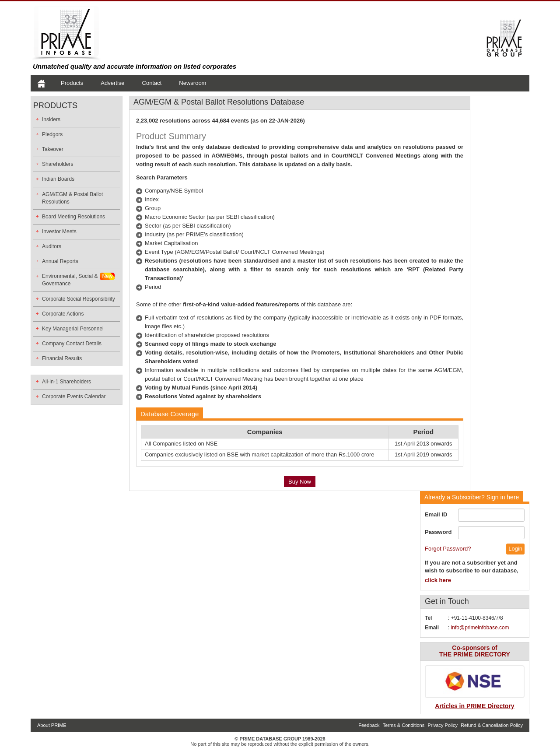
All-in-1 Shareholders (66, 382)
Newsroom (192, 83)
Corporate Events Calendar (74, 397)
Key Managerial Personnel (73, 329)
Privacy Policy (442, 725)
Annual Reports (60, 261)
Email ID (436, 514)
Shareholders (58, 164)
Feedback (369, 725)
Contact (152, 83)
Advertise (112, 83)
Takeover (53, 149)
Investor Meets (59, 232)
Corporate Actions (63, 314)
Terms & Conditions (404, 725)
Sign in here (472, 497)
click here (438, 580)
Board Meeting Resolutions (73, 217)
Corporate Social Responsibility (79, 299)
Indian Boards (58, 179)
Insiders (51, 119)
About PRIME (52, 725)
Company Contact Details (72, 344)
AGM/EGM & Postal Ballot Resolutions (72, 198)
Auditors (52, 246)
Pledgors (52, 134)
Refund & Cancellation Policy (492, 725)
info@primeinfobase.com (480, 628)
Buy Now (300, 482)
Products (72, 83)
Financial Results (62, 358)
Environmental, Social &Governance (70, 280)
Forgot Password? (448, 549)
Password (438, 532)
